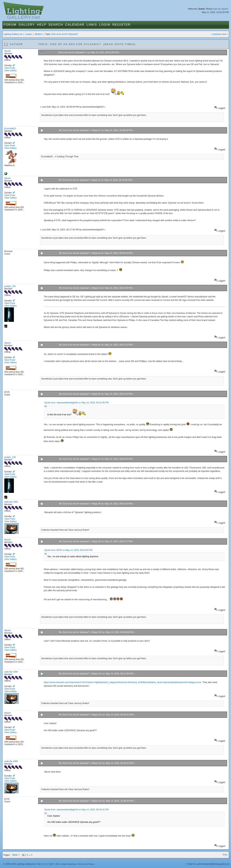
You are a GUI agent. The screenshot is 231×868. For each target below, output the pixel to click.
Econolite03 (10, 129)
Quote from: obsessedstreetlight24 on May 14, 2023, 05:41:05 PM (76, 403)
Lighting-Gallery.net (13, 34)
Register (122, 25)
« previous (216, 34)
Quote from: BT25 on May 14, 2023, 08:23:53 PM (68, 550)
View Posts (10, 68)
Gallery (27, 25)
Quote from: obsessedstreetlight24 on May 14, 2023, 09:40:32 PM (76, 810)
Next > (16, 855)
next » (225, 34)
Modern (39, 34)
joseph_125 (10, 286)
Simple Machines (69, 864)
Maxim (8, 51)
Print (225, 855)
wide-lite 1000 (11, 502)
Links (92, 25)
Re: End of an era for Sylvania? (74, 130)
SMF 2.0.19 (42, 864)
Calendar (75, 25)
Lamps (29, 34)
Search (56, 25)
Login (105, 25)
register (225, 9)
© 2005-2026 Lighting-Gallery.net (19, 864)
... (30, 855)
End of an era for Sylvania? (65, 34)
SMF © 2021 (55, 864)
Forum (10, 25)
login (215, 9)
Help (42, 25)
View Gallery (10, 71)
